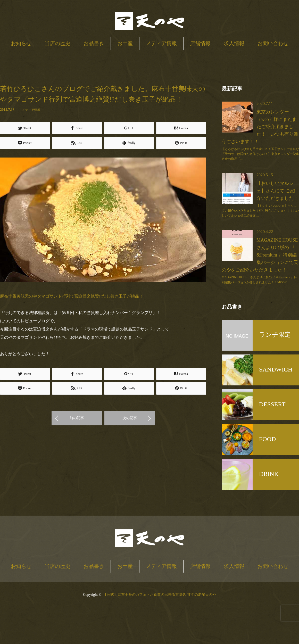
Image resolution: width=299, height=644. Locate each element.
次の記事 (130, 418)
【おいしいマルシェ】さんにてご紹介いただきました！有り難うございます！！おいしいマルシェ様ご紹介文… (260, 211)
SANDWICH (276, 369)
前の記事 (77, 418)
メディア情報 (161, 43)
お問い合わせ (273, 43)
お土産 (125, 43)
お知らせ (21, 43)
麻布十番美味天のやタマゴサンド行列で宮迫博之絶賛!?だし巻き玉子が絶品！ (72, 296)
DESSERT (272, 404)
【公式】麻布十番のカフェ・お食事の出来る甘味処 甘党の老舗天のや (160, 595)
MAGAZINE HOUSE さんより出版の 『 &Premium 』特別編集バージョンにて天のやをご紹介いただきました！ (260, 255)
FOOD (267, 439)
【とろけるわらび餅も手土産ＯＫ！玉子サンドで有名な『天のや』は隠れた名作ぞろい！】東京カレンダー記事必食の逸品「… (260, 154)
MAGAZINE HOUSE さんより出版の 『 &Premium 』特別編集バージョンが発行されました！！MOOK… (259, 280)
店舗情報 (200, 43)
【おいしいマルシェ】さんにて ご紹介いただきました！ (277, 191)
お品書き (94, 43)
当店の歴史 (57, 43)
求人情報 (234, 43)
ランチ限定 (275, 335)
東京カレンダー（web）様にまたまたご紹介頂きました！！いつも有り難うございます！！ (260, 127)
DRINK (269, 474)
